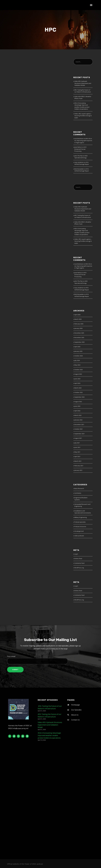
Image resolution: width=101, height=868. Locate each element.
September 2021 (80, 434)
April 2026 (77, 315)
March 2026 (78, 319)
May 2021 (77, 452)
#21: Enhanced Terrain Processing (81, 149)
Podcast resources (80, 527)
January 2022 (78, 420)
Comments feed (79, 563)
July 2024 (77, 360)
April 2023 (77, 383)
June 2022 (77, 406)
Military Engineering (81, 517)
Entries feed (78, 559)
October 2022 (79, 392)
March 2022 (78, 415)
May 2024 (77, 365)
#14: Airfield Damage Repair (82, 163)
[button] (91, 5)
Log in (76, 554)
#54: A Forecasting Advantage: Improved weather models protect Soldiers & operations (82, 106)
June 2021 (77, 447)
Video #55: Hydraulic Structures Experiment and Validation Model (83, 83)
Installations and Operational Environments (83, 512)
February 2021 (79, 466)
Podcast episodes (80, 522)
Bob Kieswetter (79, 169)
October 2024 (79, 356)
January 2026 (78, 328)
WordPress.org (79, 568)
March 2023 (78, 388)
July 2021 (77, 443)
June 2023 (77, 379)
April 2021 (77, 456)
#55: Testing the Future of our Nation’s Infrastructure (83, 91)
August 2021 (78, 438)
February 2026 (79, 324)
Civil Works (78, 493)
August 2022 (78, 402)
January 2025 (78, 351)
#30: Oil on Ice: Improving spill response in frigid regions (83, 141)
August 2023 (78, 374)
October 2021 (79, 429)
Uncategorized (79, 531)
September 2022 (80, 397)
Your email (50, 660)
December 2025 (79, 333)
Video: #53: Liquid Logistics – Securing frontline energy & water (83, 116)
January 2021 (78, 470)
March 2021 (78, 461)
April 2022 (77, 411)
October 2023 (79, 370)
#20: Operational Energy (81, 157)
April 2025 (77, 347)
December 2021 (79, 424)
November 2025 (79, 337)
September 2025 (80, 342)
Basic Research (79, 488)
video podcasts (79, 536)
